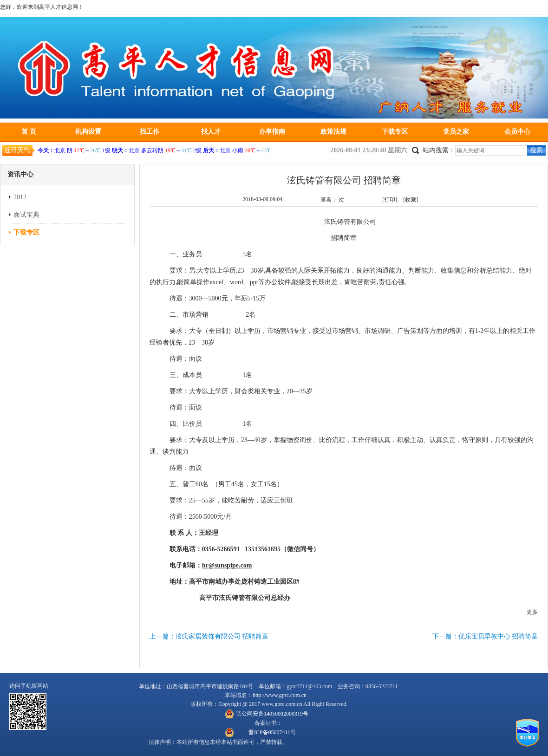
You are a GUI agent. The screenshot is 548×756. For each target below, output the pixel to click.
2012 (20, 197)
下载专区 (395, 132)
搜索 (536, 150)
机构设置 (88, 132)
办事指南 (272, 132)
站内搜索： (439, 150)
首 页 (29, 132)
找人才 (211, 132)
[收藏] (411, 200)
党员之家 (456, 132)
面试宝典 (26, 215)
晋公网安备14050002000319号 (272, 714)
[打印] (390, 200)
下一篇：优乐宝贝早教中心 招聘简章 (485, 636)
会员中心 (517, 132)
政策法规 (333, 132)
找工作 (150, 132)
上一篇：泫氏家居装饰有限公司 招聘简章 (209, 636)
